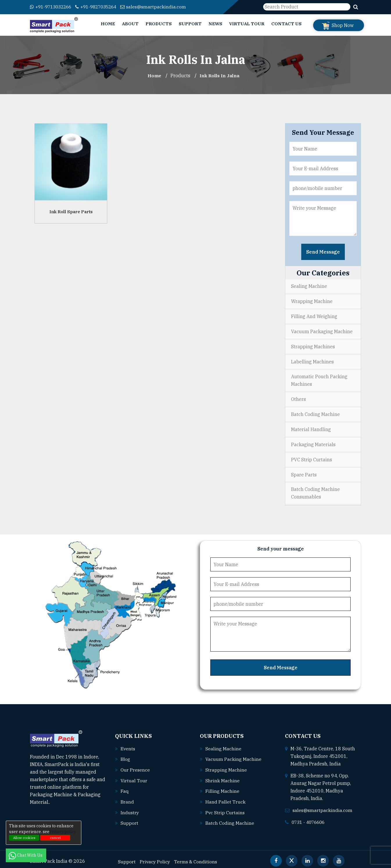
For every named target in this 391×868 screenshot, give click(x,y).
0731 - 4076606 (310, 819)
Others (298, 397)
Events (128, 745)
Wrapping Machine (312, 301)
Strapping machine (226, 766)
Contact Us (286, 24)
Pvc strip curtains (225, 808)
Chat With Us (26, 855)
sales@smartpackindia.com (161, 7)
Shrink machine (223, 776)
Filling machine (222, 787)
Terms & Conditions (197, 857)
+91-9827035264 (101, 7)
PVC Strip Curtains (312, 457)
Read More (65, 799)
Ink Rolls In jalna (220, 76)
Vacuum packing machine (234, 756)
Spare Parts (304, 471)
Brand (127, 797)
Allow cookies (24, 838)
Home (108, 24)
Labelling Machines (312, 360)
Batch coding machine (230, 818)
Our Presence (135, 766)
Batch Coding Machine (315, 412)
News (215, 24)
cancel (55, 838)
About (130, 24)
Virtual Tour (247, 24)
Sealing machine (223, 745)
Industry (130, 808)
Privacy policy (63, 832)
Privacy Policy (155, 857)
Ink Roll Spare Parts (71, 211)
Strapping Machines (313, 345)
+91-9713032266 (52, 7)
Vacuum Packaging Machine (322, 331)
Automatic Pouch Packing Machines (319, 379)
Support (190, 24)
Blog (125, 756)
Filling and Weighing (314, 316)
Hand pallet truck (225, 797)
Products (159, 24)
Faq (125, 787)
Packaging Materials (313, 442)
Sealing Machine (309, 286)
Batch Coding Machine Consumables (315, 490)
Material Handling (311, 427)
